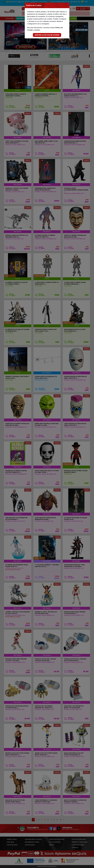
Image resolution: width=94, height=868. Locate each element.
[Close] (67, 5)
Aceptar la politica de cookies (47, 35)
